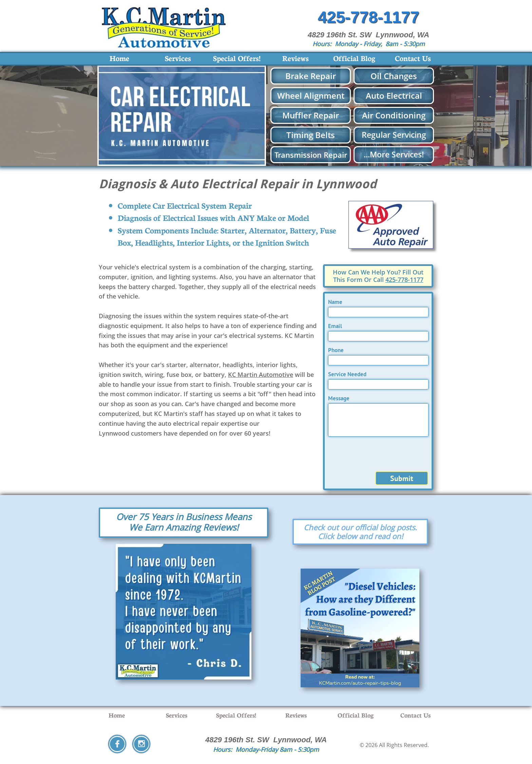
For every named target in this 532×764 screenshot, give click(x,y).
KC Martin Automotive (261, 375)
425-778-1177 (404, 280)
